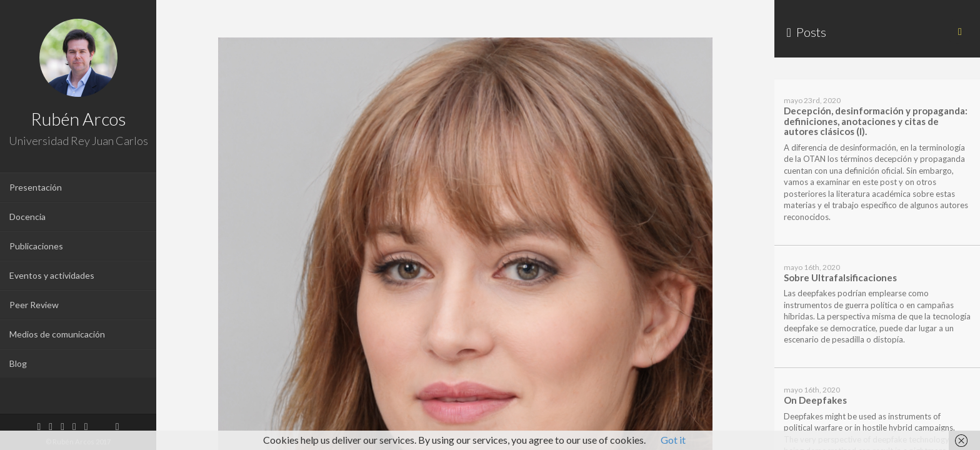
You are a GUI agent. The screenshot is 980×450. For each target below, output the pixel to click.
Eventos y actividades (52, 275)
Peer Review (34, 305)
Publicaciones (36, 246)
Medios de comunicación (57, 334)
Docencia (27, 217)
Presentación (36, 187)
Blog (18, 363)
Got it (673, 440)
